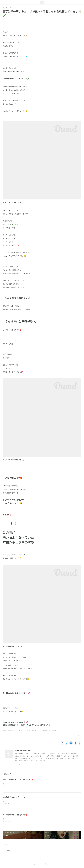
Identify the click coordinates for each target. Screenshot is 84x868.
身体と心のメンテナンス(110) (21, 730)
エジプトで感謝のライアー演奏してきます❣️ (18, 780)
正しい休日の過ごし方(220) (35, 730)
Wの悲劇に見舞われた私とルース (14, 797)
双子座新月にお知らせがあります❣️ (15, 815)
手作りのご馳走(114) (8, 730)
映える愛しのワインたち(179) (50, 730)
